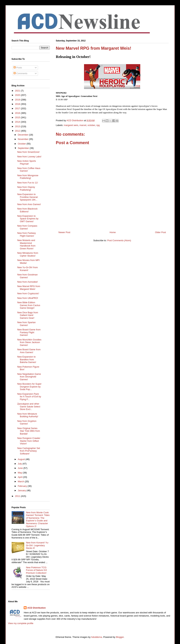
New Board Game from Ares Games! (29, 351)
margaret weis (71, 125)
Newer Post (64, 232)
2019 (18, 100)
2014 (18, 122)
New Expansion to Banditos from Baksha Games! (27, 359)
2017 (18, 108)
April (20, 477)
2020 (18, 95)
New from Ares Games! (29, 204)
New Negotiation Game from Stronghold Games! (29, 377)
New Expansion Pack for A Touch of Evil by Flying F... (29, 397)
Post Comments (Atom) (119, 240)
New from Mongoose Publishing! (28, 177)
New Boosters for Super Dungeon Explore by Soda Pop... (29, 387)
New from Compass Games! (27, 227)
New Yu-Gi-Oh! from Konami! (28, 269)
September (24, 148)
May (20, 473)
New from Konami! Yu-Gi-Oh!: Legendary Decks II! (37, 545)
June (21, 468)
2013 (18, 126)
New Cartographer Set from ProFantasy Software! (29, 451)
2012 (18, 131)
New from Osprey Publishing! (26, 188)
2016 (18, 113)
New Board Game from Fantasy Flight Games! (29, 332)
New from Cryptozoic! (28, 293)
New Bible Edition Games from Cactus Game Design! (29, 305)
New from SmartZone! (28, 152)
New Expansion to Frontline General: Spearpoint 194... (28, 197)
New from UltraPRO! (28, 298)
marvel (83, 125)
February (23, 486)
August (22, 459)
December (23, 135)
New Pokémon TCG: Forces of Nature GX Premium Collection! (36, 570)
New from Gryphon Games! (27, 422)
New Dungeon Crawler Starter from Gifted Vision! (29, 441)
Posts (18, 68)
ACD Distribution (36, 608)
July (20, 464)
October (22, 144)
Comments (20, 73)
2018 (18, 104)
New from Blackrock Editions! (27, 210)
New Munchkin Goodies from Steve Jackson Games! (29, 342)
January (22, 490)
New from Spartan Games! (26, 324)
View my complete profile (21, 623)
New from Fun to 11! (28, 183)
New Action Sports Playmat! (27, 162)
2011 (18, 496)
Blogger (120, 637)
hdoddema (97, 637)
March (21, 481)
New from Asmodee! (28, 282)
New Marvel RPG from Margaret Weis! (29, 288)
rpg (98, 125)
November (23, 139)
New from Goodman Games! (27, 276)
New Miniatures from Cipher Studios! (28, 254)
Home (113, 232)
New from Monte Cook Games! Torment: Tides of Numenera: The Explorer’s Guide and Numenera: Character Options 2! (38, 519)
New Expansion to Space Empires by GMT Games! (28, 219)
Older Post (160, 232)
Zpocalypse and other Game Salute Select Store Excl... (29, 406)
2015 (18, 117)
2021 (18, 91)
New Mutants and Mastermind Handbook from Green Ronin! (26, 244)
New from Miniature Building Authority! (28, 415)
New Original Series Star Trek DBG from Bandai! (29, 431)
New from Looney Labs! (29, 157)
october (91, 125)
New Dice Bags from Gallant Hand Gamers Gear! (28, 315)
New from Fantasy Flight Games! (26, 234)
